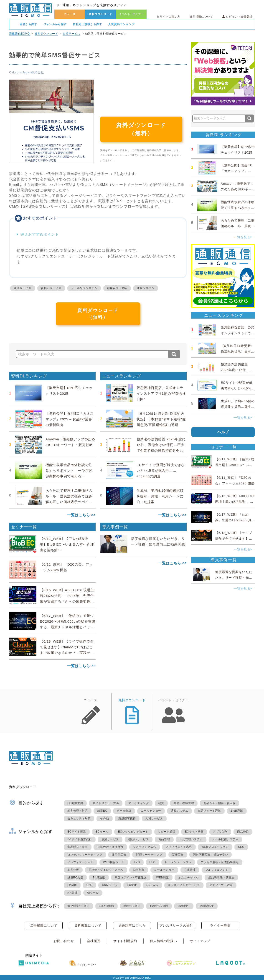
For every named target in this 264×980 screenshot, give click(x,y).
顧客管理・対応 (117, 288)
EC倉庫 (132, 885)
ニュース (70, 14)
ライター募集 (220, 925)
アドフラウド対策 (221, 885)
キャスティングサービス (184, 885)
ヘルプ (223, 432)
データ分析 (124, 811)
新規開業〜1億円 (78, 906)
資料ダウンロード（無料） (141, 129)
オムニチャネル (188, 878)
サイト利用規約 (125, 941)
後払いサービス (51, 288)
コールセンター (151, 811)
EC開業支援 (75, 803)
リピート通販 (167, 832)
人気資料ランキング (121, 24)
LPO (137, 862)
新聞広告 (178, 855)
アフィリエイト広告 (179, 847)
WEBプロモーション (215, 847)
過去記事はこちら (132, 925)
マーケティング (139, 803)
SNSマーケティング (149, 855)
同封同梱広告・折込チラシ (211, 855)
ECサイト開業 (77, 832)
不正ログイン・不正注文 (131, 878)
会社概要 (94, 941)
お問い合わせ (64, 941)
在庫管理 (190, 870)
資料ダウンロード (100, 14)
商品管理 (164, 839)
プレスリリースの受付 (176, 925)
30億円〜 (184, 906)
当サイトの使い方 (169, 17)
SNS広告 (152, 885)
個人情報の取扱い (164, 941)
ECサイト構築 (194, 832)
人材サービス (154, 818)
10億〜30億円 (159, 906)
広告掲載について (44, 925)
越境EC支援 (75, 878)
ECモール (102, 832)
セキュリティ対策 (79, 818)
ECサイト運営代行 (80, 839)
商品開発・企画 (78, 847)
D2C (89, 885)
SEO (241, 847)
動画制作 (139, 870)
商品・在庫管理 (184, 803)
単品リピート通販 (209, 811)
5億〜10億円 (132, 906)
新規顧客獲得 (127, 818)
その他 (104, 818)
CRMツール (110, 885)
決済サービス (71, 34)
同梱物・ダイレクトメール (106, 870)
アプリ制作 (220, 832)
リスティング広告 (145, 847)
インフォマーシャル (80, 862)
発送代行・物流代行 (110, 847)
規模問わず (207, 906)
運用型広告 (119, 855)
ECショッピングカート (133, 832)
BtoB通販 (237, 811)
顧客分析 (73, 870)
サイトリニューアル (106, 803)
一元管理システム (191, 839)
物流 (161, 803)
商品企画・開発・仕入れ (220, 803)
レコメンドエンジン (178, 862)
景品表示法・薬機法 (221, 878)
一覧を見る (243, 237)
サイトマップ (200, 941)
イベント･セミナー (131, 14)
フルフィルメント (217, 870)
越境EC (102, 811)
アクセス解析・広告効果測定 (220, 862)
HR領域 (72, 893)
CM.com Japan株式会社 (27, 72)
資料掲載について (201, 17)
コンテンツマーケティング (85, 855)
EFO (153, 862)
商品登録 (243, 832)
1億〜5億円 (107, 906)
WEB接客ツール (114, 862)
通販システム (146, 288)
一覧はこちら (79, 515)
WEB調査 (162, 878)
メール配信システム (84, 288)
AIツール (93, 893)
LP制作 (72, 885)
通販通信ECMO (19, 34)
